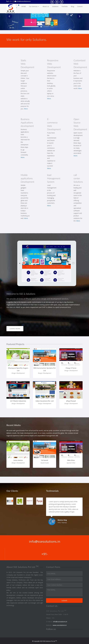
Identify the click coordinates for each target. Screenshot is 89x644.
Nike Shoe (71, 460)
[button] (8, 15)
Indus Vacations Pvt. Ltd (45, 401)
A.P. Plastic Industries (18, 401)
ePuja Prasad (71, 401)
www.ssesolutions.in (60, 625)
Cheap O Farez (71, 368)
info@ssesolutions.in (23, 1)
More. (26, 109)
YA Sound (45, 460)
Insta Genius (18, 460)
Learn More (15, 329)
